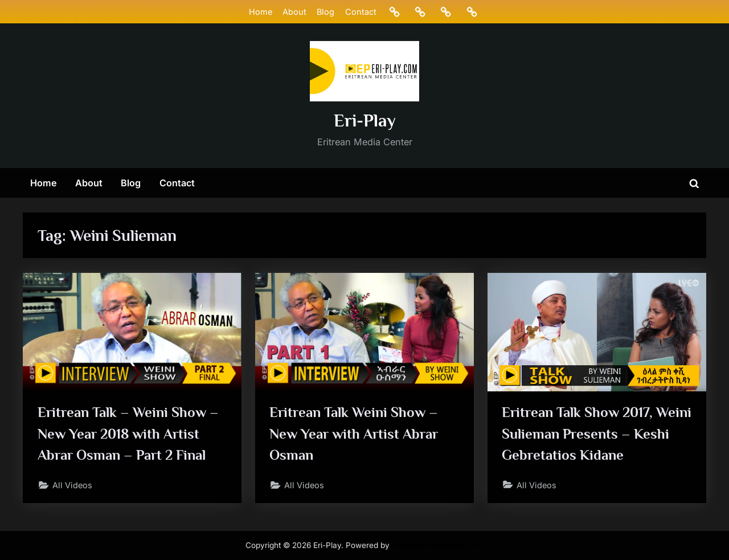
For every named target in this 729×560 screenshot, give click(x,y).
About (294, 12)
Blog (325, 12)
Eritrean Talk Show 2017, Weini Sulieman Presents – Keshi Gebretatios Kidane (597, 433)
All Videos (72, 485)
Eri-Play (365, 120)
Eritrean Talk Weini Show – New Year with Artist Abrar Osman (354, 433)
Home (261, 12)
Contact (361, 12)
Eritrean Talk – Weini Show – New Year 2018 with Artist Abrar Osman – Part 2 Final (128, 433)
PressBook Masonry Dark (438, 545)
